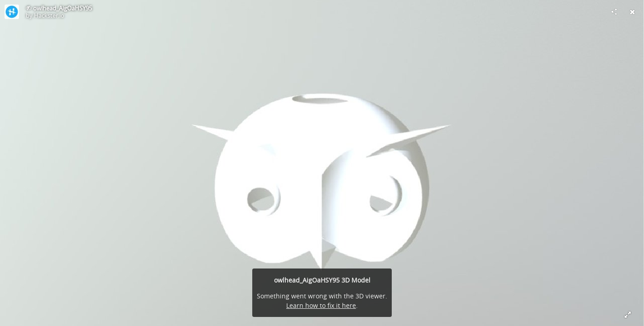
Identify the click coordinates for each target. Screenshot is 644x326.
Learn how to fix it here (321, 305)
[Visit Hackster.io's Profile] (12, 12)
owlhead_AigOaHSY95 (62, 8)
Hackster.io (49, 15)
